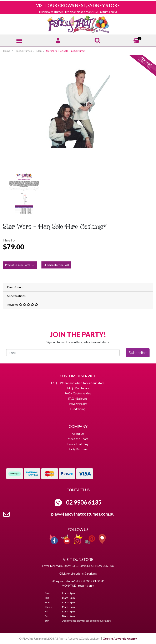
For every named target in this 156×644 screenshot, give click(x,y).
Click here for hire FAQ (56, 265)
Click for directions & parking (78, 573)
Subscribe (138, 353)
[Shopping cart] (136, 40)
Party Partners (78, 449)
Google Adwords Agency (120, 638)
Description (15, 287)
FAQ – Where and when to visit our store (78, 383)
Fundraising (78, 409)
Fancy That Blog (78, 444)
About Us (78, 434)
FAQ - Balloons (78, 398)
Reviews (23, 305)
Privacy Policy (78, 404)
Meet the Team (78, 439)
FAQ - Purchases (78, 388)
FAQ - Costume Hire (78, 393)
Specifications (16, 296)
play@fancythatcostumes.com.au (83, 514)
